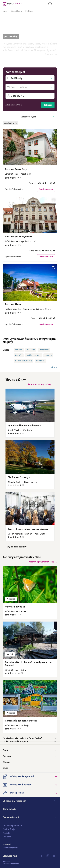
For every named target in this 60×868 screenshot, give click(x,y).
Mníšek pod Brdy (34, 355)
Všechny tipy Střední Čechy (41, 562)
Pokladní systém (10, 848)
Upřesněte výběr (28, 117)
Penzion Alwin (13, 304)
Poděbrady (30, 11)
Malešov (19, 350)
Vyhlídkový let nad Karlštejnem (24, 425)
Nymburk (40, 361)
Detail (46, 189)
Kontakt (6, 833)
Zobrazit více (51, 54)
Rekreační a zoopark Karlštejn (21, 721)
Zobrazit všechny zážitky (40, 384)
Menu (55, 4)
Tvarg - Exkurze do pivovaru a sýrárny (28, 529)
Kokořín (19, 355)
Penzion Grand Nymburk (19, 237)
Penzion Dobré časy (16, 169)
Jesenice (48, 355)
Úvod (5, 11)
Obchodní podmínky (12, 826)
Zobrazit (48, 105)
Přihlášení (7, 837)
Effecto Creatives (11, 863)
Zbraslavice (44, 350)
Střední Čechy (16, 11)
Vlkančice (31, 350)
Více (53, 367)
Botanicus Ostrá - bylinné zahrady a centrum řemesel (29, 664)
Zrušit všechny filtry (14, 105)
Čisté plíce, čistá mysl (19, 477)
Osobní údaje (9, 829)
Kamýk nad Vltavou (23, 361)
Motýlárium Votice (15, 607)
